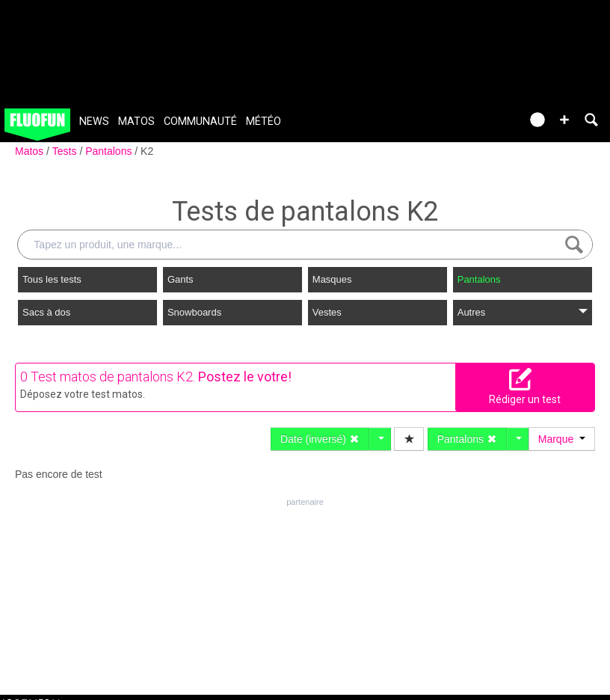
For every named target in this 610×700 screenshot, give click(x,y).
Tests (66, 151)
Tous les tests (52, 279)
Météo (264, 122)
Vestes (327, 312)
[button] (564, 120)
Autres (523, 312)
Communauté (200, 122)
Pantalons (110, 151)
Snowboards (194, 312)
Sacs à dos (46, 312)
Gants (181, 279)
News (94, 122)
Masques (332, 279)
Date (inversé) (320, 439)
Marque (562, 439)
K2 (147, 151)
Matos (136, 122)
